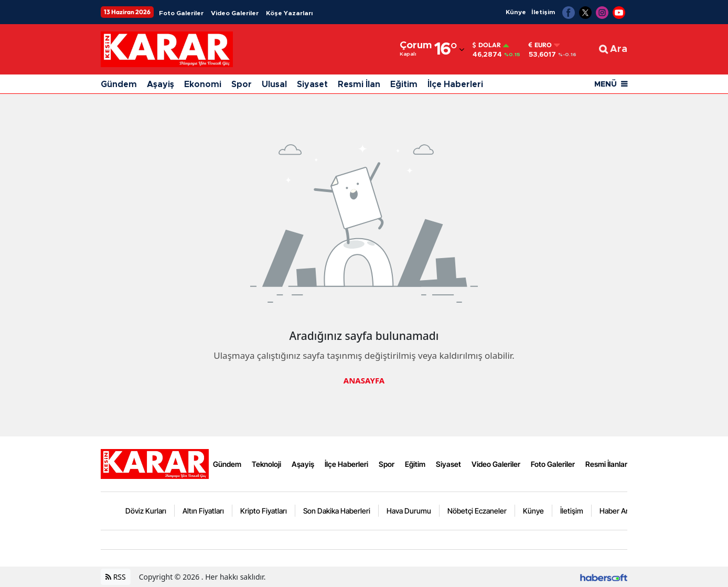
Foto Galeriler (181, 13)
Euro (540, 45)
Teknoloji (266, 464)
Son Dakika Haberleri (337, 511)
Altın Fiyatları (203, 511)
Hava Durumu (409, 511)
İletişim (543, 12)
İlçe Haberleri (455, 84)
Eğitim (404, 84)
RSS (116, 577)
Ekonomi (203, 84)
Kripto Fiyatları (264, 511)
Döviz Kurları (146, 511)
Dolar (487, 45)
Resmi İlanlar (606, 464)
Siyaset (312, 84)
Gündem (119, 84)
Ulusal (274, 84)
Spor (242, 84)
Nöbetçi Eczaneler (477, 511)
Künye (516, 12)
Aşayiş (160, 84)
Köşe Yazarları (289, 13)
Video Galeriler (235, 13)
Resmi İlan (359, 84)
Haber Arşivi (619, 511)
